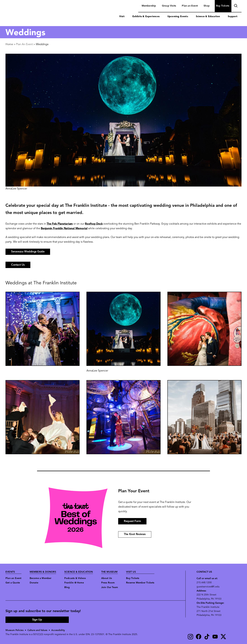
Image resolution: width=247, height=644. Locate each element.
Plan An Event (24, 44)
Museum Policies (15, 630)
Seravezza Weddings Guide (28, 252)
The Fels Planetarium (60, 224)
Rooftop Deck (94, 224)
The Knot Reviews (135, 534)
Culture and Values (38, 630)
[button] (43, 329)
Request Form (132, 521)
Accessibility (59, 630)
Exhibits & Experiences (146, 17)
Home (9, 44)
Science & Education (208, 17)
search (235, 6)
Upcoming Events (178, 17)
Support (233, 17)
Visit (122, 17)
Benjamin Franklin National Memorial (64, 229)
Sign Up (37, 620)
